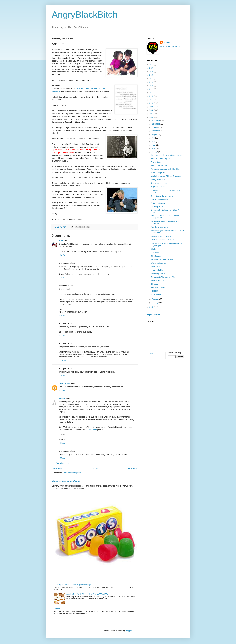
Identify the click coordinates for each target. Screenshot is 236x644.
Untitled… (58, 609)
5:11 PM (62, 278)
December (156, 120)
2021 (152, 65)
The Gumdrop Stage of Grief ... (67, 481)
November (156, 124)
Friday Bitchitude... (159, 180)
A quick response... (159, 187)
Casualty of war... (158, 206)
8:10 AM (62, 390)
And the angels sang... (160, 227)
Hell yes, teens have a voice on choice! (167, 155)
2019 (152, 72)
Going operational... (159, 183)
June (154, 142)
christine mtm (64, 383)
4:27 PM (62, 255)
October (155, 127)
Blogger (129, 631)
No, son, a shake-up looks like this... (166, 169)
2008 (152, 110)
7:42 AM (62, 375)
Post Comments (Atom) (72, 473)
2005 (152, 307)
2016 (152, 82)
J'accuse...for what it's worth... (163, 240)
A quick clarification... (160, 270)
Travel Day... (156, 162)
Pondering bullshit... (159, 274)
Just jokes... (156, 253)
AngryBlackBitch (85, 15)
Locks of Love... (157, 295)
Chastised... (156, 256)
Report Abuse (153, 314)
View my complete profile (170, 46)
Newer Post (57, 468)
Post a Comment (62, 463)
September (156, 131)
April (154, 148)
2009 (152, 107)
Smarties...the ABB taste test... (163, 260)
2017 (152, 79)
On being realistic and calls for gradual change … (74, 585)
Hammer (62, 398)
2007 (152, 114)
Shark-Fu (167, 42)
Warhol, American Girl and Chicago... (166, 176)
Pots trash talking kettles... (162, 236)
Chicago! (155, 284)
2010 (152, 103)
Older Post (133, 468)
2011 (152, 100)
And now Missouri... (159, 288)
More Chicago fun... (159, 173)
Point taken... (156, 267)
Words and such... (158, 263)
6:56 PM (62, 335)
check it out (92, 430)
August (155, 134)
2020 (152, 68)
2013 (152, 93)
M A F (61, 241)
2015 (152, 86)
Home (95, 468)
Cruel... (154, 249)
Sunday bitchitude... (159, 281)
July (153, 138)
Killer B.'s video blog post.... (162, 159)
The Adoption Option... (160, 199)
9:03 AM (62, 443)
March (154, 152)
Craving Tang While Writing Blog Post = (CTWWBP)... (88, 594)
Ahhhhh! (154, 291)
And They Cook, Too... (160, 166)
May (154, 145)
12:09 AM (62, 360)
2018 (152, 75)
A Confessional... (158, 203)
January (155, 303)
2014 (152, 89)
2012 (152, 96)
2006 (152, 117)
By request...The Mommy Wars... (164, 277)
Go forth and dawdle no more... (164, 196)
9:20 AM (62, 458)
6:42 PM (62, 315)
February (155, 299)
